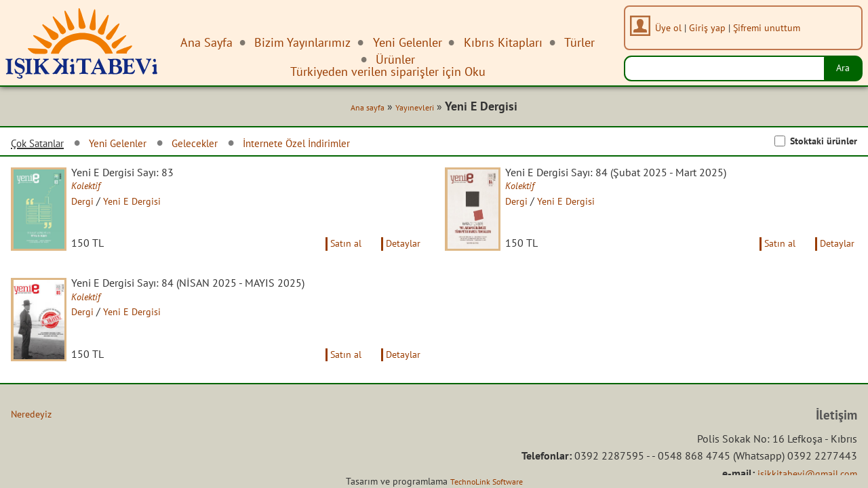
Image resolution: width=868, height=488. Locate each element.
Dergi (94, 205)
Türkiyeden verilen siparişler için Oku (388, 72)
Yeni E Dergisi (147, 205)
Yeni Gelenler (136, 145)
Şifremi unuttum (771, 27)
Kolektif (98, 190)
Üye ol (673, 27)
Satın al (336, 260)
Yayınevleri (410, 110)
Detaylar (401, 260)
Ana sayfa (357, 110)
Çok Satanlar (43, 146)
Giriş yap (712, 27)
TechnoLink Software (486, 481)
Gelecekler (222, 145)
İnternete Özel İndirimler (339, 145)
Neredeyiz (34, 445)
